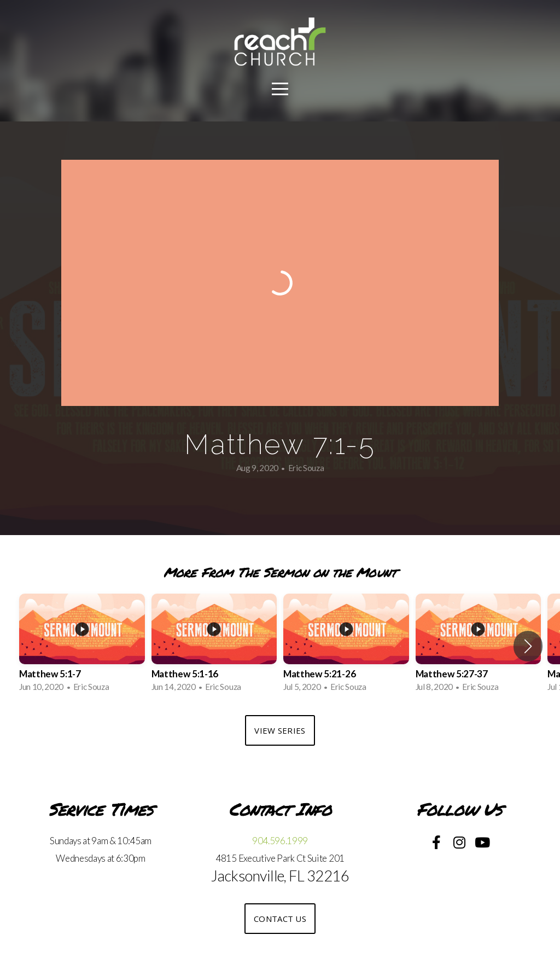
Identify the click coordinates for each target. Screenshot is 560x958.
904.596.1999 (280, 841)
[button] (528, 646)
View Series (280, 730)
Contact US (280, 919)
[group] (82, 646)
